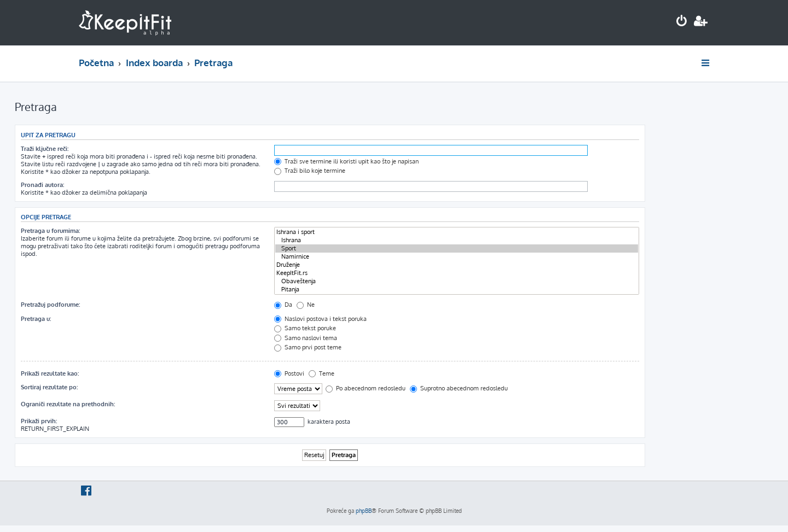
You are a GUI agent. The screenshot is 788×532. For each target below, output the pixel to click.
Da (283, 305)
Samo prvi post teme (308, 347)
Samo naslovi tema (306, 338)
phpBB (364, 511)
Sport (457, 249)
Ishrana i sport (457, 232)
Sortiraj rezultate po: (49, 387)
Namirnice (457, 257)
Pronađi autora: (42, 185)
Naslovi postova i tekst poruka (320, 319)
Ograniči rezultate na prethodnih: (68, 404)
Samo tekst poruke (305, 328)
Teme (321, 373)
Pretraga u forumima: (50, 231)
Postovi (289, 373)
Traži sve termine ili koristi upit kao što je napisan (346, 161)
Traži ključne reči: (45, 149)
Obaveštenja (457, 281)
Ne (306, 305)
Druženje (457, 265)
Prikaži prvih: (39, 421)
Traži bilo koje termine (310, 171)
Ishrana (457, 240)
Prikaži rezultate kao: (50, 373)
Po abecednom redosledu (366, 388)
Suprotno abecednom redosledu (459, 388)
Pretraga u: (36, 319)
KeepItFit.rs (457, 273)
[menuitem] (682, 22)
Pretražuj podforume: (50, 305)
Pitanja (457, 290)
